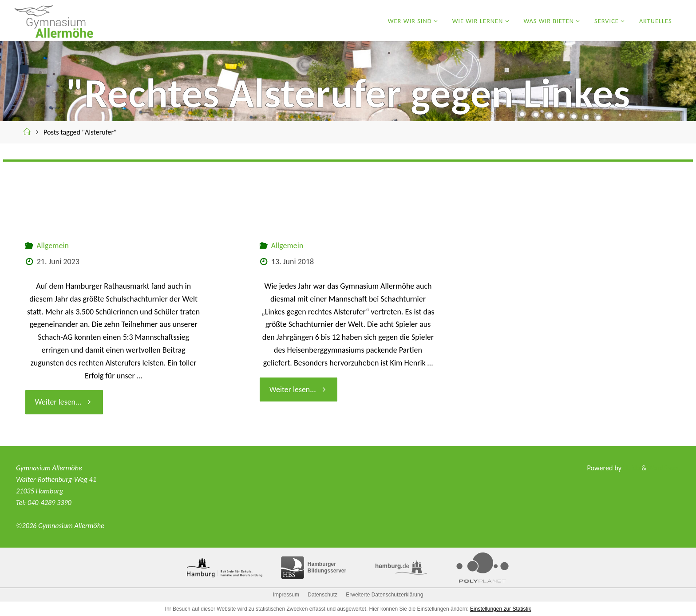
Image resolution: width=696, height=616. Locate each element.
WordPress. (663, 468)
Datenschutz (322, 595)
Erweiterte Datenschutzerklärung (384, 595)
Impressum (286, 595)
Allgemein (53, 246)
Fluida (629, 468)
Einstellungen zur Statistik (500, 609)
